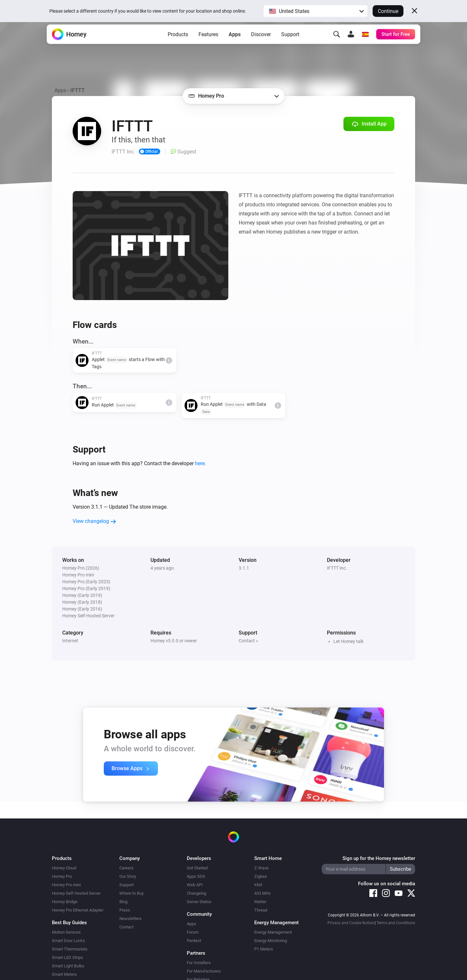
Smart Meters (64, 974)
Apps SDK (196, 876)
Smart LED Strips (67, 957)
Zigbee (261, 876)
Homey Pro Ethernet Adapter (78, 910)
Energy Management (273, 932)
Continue (388, 11)
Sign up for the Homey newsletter (379, 858)
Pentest (194, 941)
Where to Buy (132, 893)
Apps (235, 42)
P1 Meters (264, 949)
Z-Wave (261, 868)
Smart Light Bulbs (68, 966)
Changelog (197, 893)
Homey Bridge (65, 902)
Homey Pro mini (66, 885)
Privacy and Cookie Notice (351, 923)
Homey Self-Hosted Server (76, 893)
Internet (70, 641)
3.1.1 (244, 568)
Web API (195, 885)
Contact (126, 927)
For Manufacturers (204, 971)
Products (178, 42)
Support (290, 42)
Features (208, 42)
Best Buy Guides (69, 923)
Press (125, 910)
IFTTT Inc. (337, 568)
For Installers (199, 963)
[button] (316, 11)
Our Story (128, 876)
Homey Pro (62, 876)
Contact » (248, 641)
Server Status (199, 902)
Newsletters (131, 919)
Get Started (197, 868)
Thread (261, 910)
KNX (258, 885)
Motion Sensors (66, 932)
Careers (126, 868)
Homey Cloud (64, 868)
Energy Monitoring (271, 941)
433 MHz (262, 893)
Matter (260, 902)
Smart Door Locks (68, 941)
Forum (193, 932)
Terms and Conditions (396, 923)
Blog (123, 902)
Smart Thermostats (70, 949)
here (200, 463)
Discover (261, 42)
